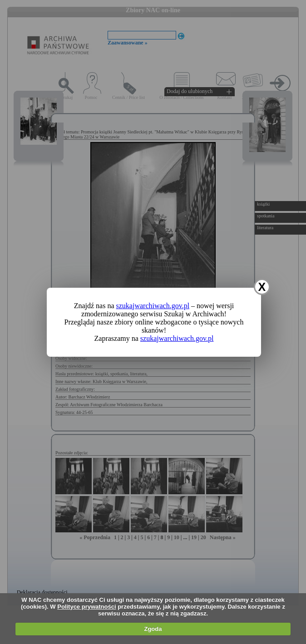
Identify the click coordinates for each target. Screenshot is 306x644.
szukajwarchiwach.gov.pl (153, 306)
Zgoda (153, 629)
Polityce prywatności (86, 607)
